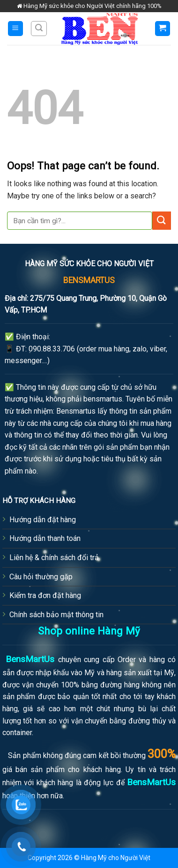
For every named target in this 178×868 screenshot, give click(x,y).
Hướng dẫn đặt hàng (43, 520)
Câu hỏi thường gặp (41, 577)
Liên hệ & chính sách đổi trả (54, 558)
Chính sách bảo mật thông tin (56, 615)
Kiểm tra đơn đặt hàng (45, 595)
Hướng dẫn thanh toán (45, 538)
